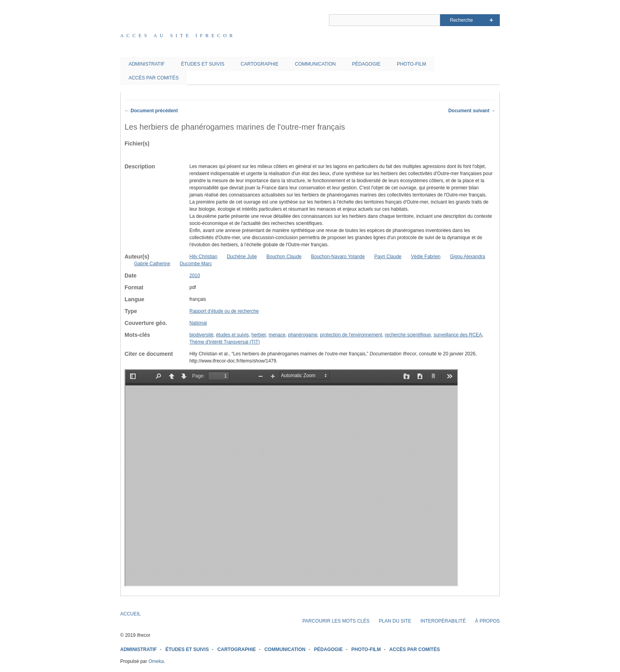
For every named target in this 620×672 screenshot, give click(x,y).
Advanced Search (491, 20)
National (198, 323)
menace (277, 335)
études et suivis (232, 335)
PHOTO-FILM (412, 64)
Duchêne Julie (242, 257)
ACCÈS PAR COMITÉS (153, 78)
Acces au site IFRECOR (178, 36)
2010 (195, 276)
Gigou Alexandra (468, 257)
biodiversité (201, 335)
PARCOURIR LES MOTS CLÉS (336, 621)
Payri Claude (388, 257)
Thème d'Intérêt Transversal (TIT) (225, 342)
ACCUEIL (130, 614)
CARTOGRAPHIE (260, 64)
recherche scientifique (408, 335)
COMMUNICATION (315, 64)
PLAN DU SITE (395, 621)
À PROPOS (487, 621)
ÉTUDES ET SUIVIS (203, 64)
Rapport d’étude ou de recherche (224, 311)
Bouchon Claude (284, 257)
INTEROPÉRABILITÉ (443, 621)
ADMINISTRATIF (146, 64)
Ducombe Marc (196, 264)
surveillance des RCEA (458, 335)
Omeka (156, 661)
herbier (259, 335)
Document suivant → (472, 111)
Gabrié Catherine (152, 264)
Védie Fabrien (426, 257)
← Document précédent (151, 111)
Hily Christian (203, 257)
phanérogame (303, 335)
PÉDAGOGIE (366, 64)
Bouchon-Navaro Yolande (338, 257)
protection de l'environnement (351, 335)
